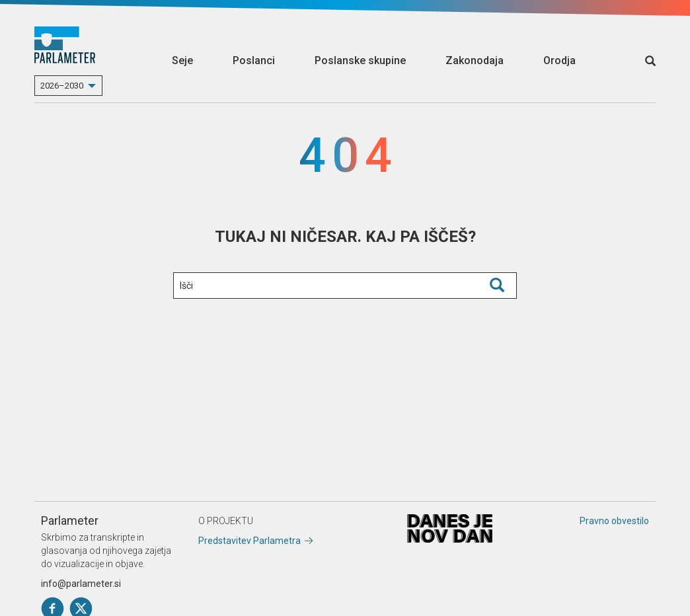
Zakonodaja (475, 60)
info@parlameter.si (81, 584)
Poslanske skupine (360, 60)
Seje (182, 60)
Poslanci (254, 60)
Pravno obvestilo (614, 521)
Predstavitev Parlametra (249, 541)
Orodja (559, 60)
